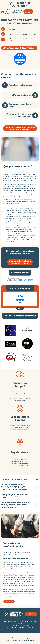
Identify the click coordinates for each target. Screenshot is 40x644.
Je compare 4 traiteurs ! (19, 48)
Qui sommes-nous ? (11, 621)
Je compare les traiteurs (31, 614)
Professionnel (24, 621)
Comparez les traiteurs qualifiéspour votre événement (20, 128)
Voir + (20, 308)
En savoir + (9, 601)
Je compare (28, 12)
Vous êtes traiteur (17, 12)
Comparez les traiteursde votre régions (20, 262)
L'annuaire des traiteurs (6, 12)
